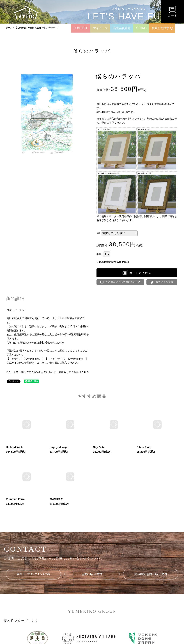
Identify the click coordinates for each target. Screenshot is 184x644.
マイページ (100, 28)
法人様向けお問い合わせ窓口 (151, 574)
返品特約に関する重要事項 (113, 262)
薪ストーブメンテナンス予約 (33, 574)
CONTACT (80, 28)
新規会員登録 (122, 28)
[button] (162, 282)
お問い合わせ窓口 (92, 574)
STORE (141, 28)
